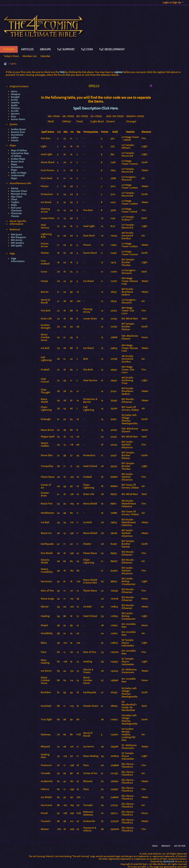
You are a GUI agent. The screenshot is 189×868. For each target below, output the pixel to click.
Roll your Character (16, 209)
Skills (14, 205)
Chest (14, 199)
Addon (15, 138)
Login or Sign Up (173, 3)
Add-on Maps (19, 173)
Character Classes (16, 215)
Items (14, 91)
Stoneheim (17, 135)
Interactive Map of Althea (20, 155)
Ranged (15, 97)
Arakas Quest (18, 129)
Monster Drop (19, 194)
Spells (14, 105)
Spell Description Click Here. (96, 108)
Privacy (166, 846)
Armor (15, 100)
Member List (30, 56)
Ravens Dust (18, 132)
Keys (14, 116)
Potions (15, 108)
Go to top (180, 846)
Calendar (45, 56)
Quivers (15, 114)
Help (155, 846)
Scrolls (15, 111)
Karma (15, 188)
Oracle (15, 140)
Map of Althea (19, 150)
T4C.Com (87, 49)
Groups (45, 49)
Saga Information (18, 260)
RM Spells (16, 246)
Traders (15, 202)
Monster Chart (19, 191)
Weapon (16, 94)
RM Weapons (18, 237)
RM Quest (16, 234)
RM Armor (17, 240)
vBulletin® (168, 862)
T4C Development (112, 49)
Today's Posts (11, 56)
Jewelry (15, 103)
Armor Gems (18, 119)
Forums (9, 49)
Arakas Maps (18, 159)
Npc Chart (17, 197)
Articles (27, 49)
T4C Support (66, 49)
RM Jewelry (17, 243)
